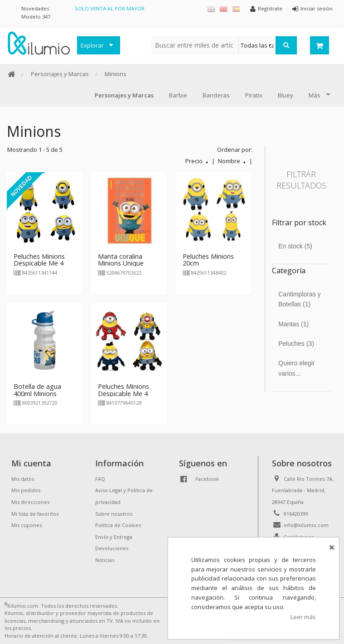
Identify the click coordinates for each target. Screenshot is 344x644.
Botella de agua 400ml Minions (37, 390)
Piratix (254, 95)
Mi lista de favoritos (35, 514)
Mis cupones (27, 525)
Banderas (216, 95)
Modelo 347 (36, 17)
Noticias (105, 560)
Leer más (303, 617)
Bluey (286, 95)
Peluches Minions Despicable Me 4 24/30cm (39, 264)
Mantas (293, 324)
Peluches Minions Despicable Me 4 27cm (124, 394)
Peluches (296, 344)
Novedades (35, 8)
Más (315, 95)
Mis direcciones (30, 502)
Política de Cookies (118, 525)
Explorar (92, 45)
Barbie (178, 95)
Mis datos (23, 479)
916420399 (296, 514)
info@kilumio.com (306, 525)
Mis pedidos (26, 490)
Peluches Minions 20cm (208, 260)
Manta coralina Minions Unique (121, 260)
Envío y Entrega (114, 537)
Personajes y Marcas (60, 74)
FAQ (100, 479)
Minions (116, 74)
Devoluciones (112, 548)
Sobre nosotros (114, 514)
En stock (295, 246)
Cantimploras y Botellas (299, 299)
